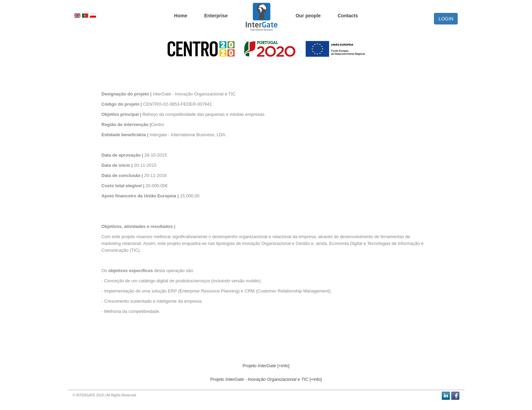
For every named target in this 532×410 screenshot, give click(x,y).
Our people (308, 15)
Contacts (348, 15)
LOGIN (446, 19)
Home (181, 15)
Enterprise (216, 15)
